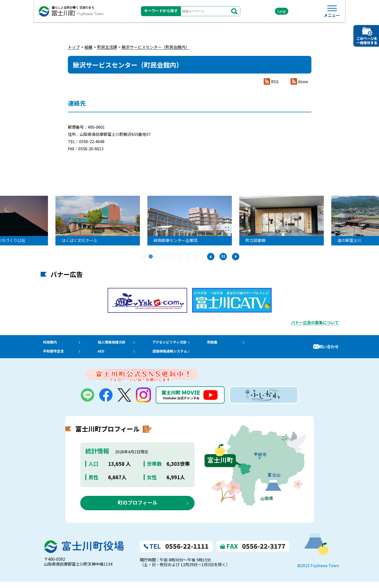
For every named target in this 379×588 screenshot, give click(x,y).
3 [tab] (159, 257)
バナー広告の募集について (315, 322)
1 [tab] (144, 257)
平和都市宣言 (52, 356)
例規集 (222, 344)
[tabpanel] (101, 221)
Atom (303, 82)
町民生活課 (107, 47)
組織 (88, 47)
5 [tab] (173, 257)
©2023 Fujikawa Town (318, 571)
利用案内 (48, 344)
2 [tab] (151, 257)
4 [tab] (166, 257)
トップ (74, 47)
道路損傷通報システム (177, 356)
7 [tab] (188, 257)
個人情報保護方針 (115, 344)
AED (103, 356)
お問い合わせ (327, 350)
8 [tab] (196, 257)
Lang (269, 12)
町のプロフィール (137, 509)
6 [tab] (181, 257)
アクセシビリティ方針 (177, 344)
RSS (275, 82)
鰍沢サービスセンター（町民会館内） (156, 47)
